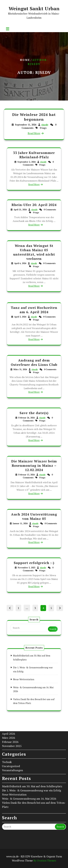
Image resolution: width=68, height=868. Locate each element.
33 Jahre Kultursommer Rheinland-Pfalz (34, 159)
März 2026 (9, 696)
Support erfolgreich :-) (34, 566)
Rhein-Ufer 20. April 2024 (34, 208)
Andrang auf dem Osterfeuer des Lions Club (34, 367)
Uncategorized (11, 724)
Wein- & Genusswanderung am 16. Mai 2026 (29, 757)
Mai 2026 (8, 687)
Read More (34, 133)
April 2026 (9, 692)
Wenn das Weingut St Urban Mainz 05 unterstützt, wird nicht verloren (34, 256)
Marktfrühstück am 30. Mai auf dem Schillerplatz (32, 744)
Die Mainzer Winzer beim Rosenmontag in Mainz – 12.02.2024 (34, 469)
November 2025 (12, 704)
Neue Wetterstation (14, 752)
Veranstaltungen (12, 728)
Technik (7, 720)
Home (25, 60)
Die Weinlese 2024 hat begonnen (34, 117)
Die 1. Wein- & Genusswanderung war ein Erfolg (32, 748)
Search (47, 629)
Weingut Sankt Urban (34, 8)
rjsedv (44, 125)
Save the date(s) (34, 417)
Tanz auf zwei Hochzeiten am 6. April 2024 (34, 314)
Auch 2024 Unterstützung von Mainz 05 (34, 520)
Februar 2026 (10, 700)
